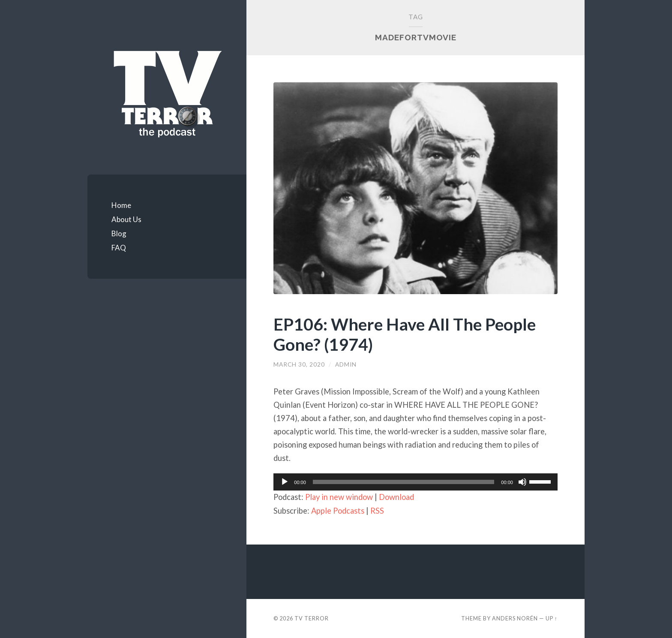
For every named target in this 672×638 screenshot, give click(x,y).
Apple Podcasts (338, 511)
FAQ (119, 248)
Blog (119, 233)
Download (396, 497)
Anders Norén (515, 618)
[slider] (404, 482)
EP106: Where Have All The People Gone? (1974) (405, 334)
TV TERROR (312, 618)
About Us (126, 219)
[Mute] (522, 482)
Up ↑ (552, 618)
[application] (415, 482)
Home (121, 205)
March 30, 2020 (299, 364)
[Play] (285, 482)
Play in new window (339, 497)
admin (346, 364)
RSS (377, 511)
